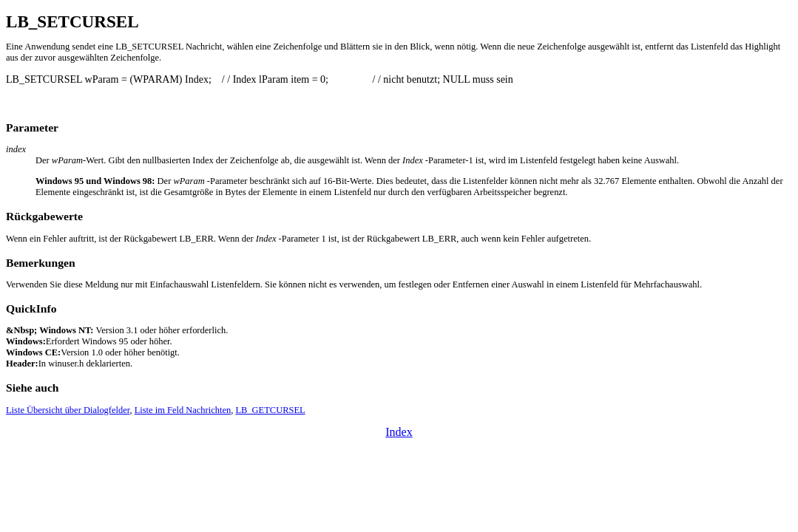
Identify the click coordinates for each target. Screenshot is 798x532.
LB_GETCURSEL (270, 410)
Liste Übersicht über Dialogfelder (68, 410)
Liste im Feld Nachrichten (183, 410)
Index (399, 432)
